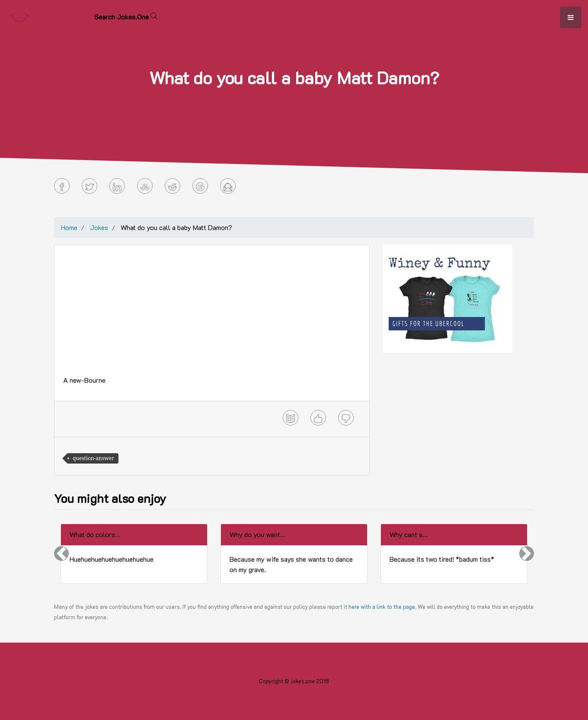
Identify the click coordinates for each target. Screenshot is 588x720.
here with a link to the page (382, 607)
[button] (61, 554)
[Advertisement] (212, 314)
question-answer (93, 458)
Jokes (99, 227)
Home (69, 227)
